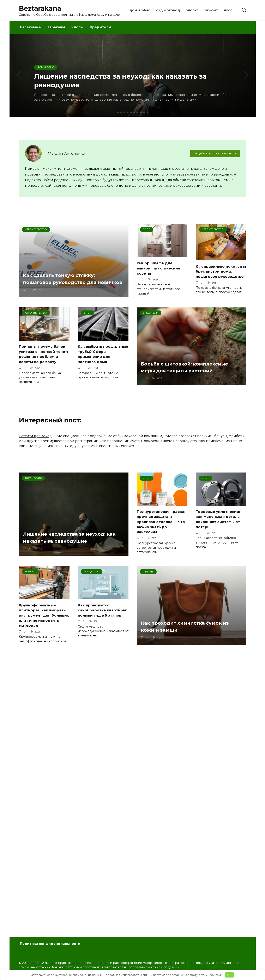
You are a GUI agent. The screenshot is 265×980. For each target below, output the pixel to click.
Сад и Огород (168, 10)
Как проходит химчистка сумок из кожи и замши (188, 635)
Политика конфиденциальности (50, 944)
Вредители (100, 27)
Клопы (77, 27)
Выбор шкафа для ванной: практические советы (159, 268)
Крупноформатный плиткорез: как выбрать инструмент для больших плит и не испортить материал (43, 624)
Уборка (192, 10)
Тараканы (56, 27)
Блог (228, 10)
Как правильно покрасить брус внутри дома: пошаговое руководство (219, 274)
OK (229, 975)
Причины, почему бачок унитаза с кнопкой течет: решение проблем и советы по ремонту (43, 360)
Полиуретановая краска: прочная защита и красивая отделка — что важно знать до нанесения (162, 531)
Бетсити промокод (35, 445)
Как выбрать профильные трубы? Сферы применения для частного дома (102, 358)
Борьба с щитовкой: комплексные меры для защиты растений (188, 376)
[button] (118, 112)
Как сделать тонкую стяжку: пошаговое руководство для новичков (62, 279)
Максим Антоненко (66, 153)
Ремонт (211, 10)
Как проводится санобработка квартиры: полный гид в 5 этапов (103, 619)
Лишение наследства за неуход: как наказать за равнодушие (73, 547)
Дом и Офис (140, 10)
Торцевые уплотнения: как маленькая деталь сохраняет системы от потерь (219, 528)
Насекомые (30, 27)
